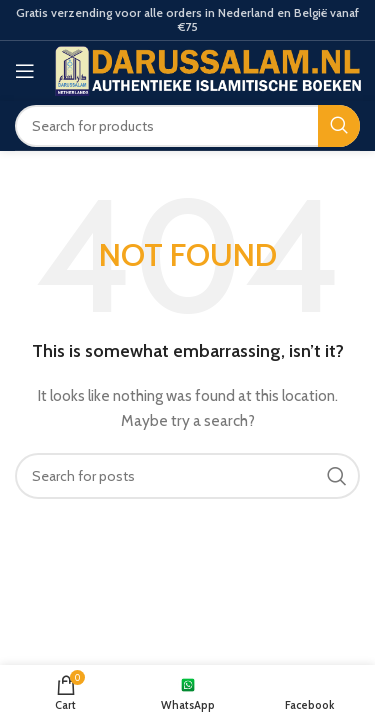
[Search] (187, 126)
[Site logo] (208, 69)
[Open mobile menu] (25, 71)
